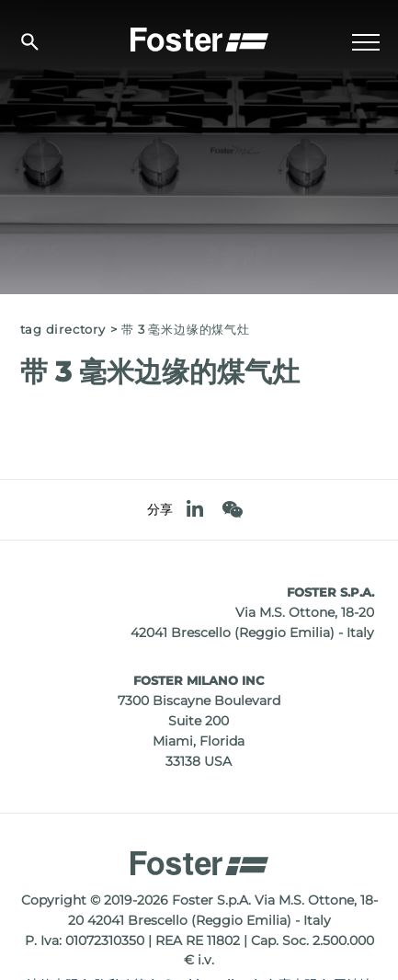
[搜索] (30, 42)
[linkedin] (195, 510)
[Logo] (199, 38)
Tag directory (63, 330)
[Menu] (366, 42)
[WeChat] (232, 510)
